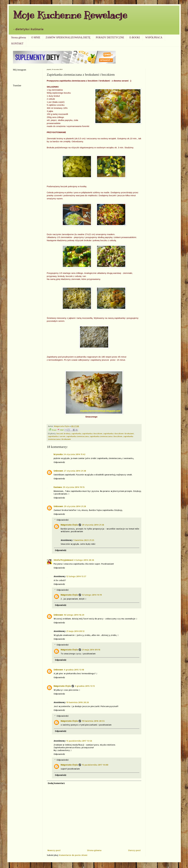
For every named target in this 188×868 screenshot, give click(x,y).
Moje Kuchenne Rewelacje (70, 15)
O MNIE (36, 37)
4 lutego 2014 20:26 (84, 560)
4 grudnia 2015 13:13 (85, 686)
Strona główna (19, 37)
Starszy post (134, 850)
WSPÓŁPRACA (154, 37)
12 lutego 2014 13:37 (76, 576)
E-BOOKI (135, 37)
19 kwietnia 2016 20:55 (93, 721)
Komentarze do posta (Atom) (73, 855)
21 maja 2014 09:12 (75, 631)
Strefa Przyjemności (63, 560)
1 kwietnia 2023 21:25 (84, 540)
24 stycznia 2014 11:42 (74, 454)
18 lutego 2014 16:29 (74, 615)
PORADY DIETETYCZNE (110, 37)
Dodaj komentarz (56, 783)
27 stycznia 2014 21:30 (75, 471)
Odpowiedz (59, 462)
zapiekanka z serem (57, 436)
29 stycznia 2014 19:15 (74, 487)
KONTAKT (17, 44)
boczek (60, 434)
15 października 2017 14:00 (95, 765)
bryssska (58, 454)
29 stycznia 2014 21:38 (93, 525)
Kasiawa (58, 487)
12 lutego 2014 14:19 (92, 595)
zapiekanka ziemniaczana (77, 436)
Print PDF (56, 430)
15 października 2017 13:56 (79, 741)
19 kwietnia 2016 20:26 (78, 702)
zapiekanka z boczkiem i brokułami (119, 434)
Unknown (58, 471)
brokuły (67, 434)
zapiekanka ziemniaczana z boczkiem (106, 436)
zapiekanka (76, 434)
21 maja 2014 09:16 (91, 650)
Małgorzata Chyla (69, 525)
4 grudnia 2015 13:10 (74, 670)
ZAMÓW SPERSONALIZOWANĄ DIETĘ (68, 37)
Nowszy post (54, 850)
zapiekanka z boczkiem (92, 434)
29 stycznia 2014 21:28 (75, 506)
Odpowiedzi (63, 520)
